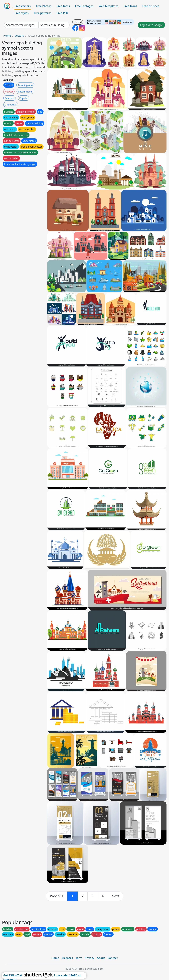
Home (7, 36)
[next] (115, 896)
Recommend (25, 92)
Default (9, 85)
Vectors (19, 36)
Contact (113, 958)
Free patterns (43, 13)
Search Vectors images (20, 25)
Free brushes (151, 6)
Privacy (90, 958)
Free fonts (63, 6)
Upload (78, 22)
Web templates (109, 6)
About (101, 958)
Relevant (10, 98)
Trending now (25, 85)
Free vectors (23, 6)
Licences (67, 958)
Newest (9, 92)
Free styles (22, 13)
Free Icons (130, 6)
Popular (24, 98)
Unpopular (11, 105)
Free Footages (84, 6)
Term (79, 958)
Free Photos (44, 6)
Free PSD (62, 13)
